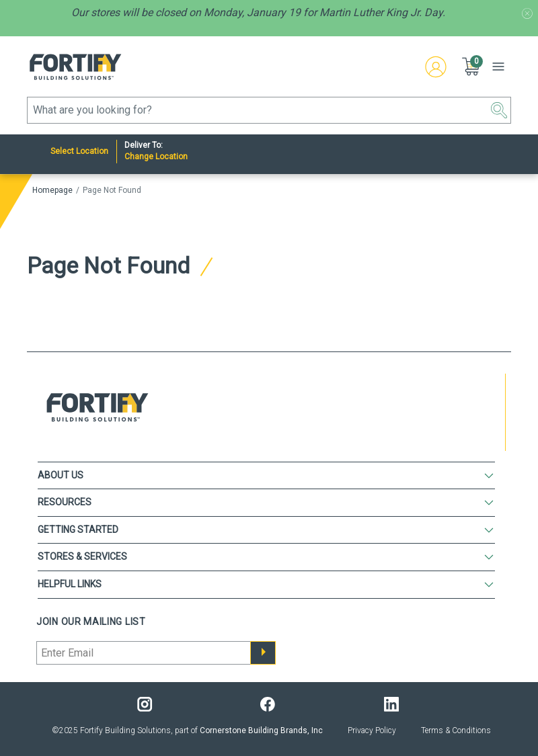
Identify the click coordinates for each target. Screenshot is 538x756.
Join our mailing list (91, 622)
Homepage (52, 190)
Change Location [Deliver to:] (156, 157)
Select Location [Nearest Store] (79, 151)
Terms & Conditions (456, 730)
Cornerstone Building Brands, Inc (261, 730)
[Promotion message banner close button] (527, 13)
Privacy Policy (372, 730)
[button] (472, 67)
